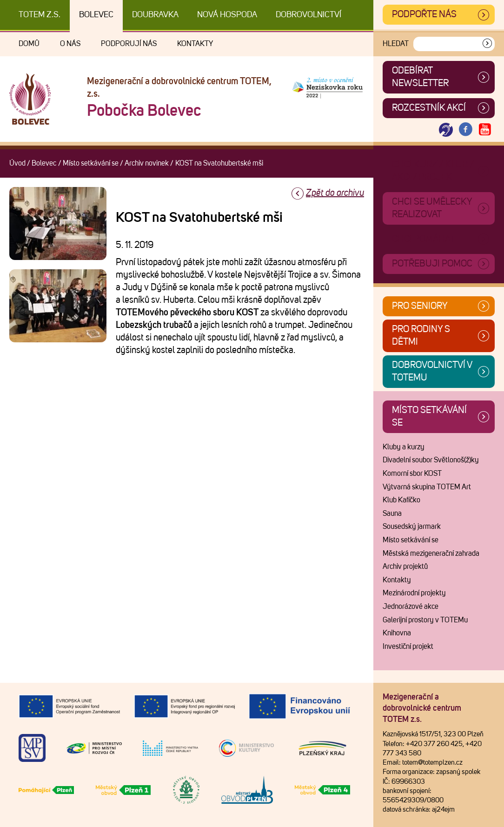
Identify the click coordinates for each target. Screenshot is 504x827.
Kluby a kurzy (404, 447)
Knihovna (397, 633)
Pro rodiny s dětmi (421, 336)
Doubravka (155, 15)
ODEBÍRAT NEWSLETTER (420, 77)
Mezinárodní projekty (414, 593)
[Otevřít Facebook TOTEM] (465, 130)
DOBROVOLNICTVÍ (308, 15)
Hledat (396, 44)
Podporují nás (129, 44)
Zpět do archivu (335, 193)
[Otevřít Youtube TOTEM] (485, 130)
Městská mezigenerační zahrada (431, 554)
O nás (70, 44)
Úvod (17, 163)
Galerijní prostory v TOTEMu (425, 620)
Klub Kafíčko (401, 500)
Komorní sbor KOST (412, 474)
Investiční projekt (408, 647)
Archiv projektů (405, 567)
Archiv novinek (147, 163)
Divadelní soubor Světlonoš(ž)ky (431, 460)
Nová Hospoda (227, 15)
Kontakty (195, 44)
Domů (29, 44)
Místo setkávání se (91, 163)
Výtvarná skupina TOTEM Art (427, 487)
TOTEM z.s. (40, 15)
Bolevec (96, 15)
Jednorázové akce (411, 607)
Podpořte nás (424, 14)
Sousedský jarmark (412, 527)
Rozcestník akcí (429, 108)
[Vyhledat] (487, 44)
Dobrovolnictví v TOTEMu (432, 371)
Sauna (392, 514)
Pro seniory (420, 306)
